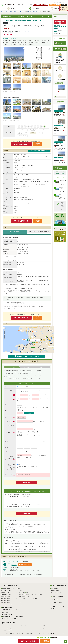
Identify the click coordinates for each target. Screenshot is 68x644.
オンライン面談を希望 (22, 391)
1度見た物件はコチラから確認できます (64, 8)
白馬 (17, 595)
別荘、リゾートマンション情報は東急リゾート (10, 11)
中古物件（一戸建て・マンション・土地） (11, 589)
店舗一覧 (23, 628)
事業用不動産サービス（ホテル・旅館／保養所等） (13, 617)
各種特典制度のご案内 (7, 630)
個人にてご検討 (21, 387)
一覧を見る (60, 97)
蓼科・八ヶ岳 (22, 595)
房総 (24, 593)
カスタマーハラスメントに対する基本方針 (46, 634)
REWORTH (12, 610)
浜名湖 (28, 597)
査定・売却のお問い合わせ (57, 592)
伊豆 (17, 597)
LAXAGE (18, 610)
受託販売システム (6, 626)
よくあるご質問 (29, 5)
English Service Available (40, 5)
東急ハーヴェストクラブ (7, 612)
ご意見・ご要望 (42, 626)
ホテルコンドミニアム (7, 614)
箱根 (27, 593)
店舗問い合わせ (21, 5)
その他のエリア (19, 605)
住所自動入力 (29, 413)
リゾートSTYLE (55, 599)
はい (19, 465)
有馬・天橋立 (18, 599)
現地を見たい (21, 390)
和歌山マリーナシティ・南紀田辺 (30, 599)
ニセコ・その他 (19, 591)
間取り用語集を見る (8, 34)
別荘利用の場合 (15, 232)
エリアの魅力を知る (56, 601)
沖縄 (17, 601)
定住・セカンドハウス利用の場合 (39, 232)
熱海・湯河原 (22, 597)
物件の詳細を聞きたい (31, 390)
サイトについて (61, 634)
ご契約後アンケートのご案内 (9, 628)
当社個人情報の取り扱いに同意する (25, 474)
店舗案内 (26, 562)
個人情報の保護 (20, 634)
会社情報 (6, 634)
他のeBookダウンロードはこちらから (61, 229)
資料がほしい (41, 390)
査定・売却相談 (55, 589)
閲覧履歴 (64, 5)
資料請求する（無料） (22, 144)
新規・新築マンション (7, 607)
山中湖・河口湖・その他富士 (37, 595)
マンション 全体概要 (59, 43)
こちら (31, 436)
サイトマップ (41, 630)
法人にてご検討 (30, 387)
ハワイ (17, 603)
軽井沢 (28, 595)
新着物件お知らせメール (26, 626)
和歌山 (21, 11)
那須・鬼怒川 (18, 593)
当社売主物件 (5, 610)
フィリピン (22, 603)
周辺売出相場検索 (55, 590)
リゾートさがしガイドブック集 (58, 603)
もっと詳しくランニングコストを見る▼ (31, 32)
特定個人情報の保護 (30, 634)
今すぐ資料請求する (22, 221)
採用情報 (12, 634)
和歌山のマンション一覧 (33, 11)
